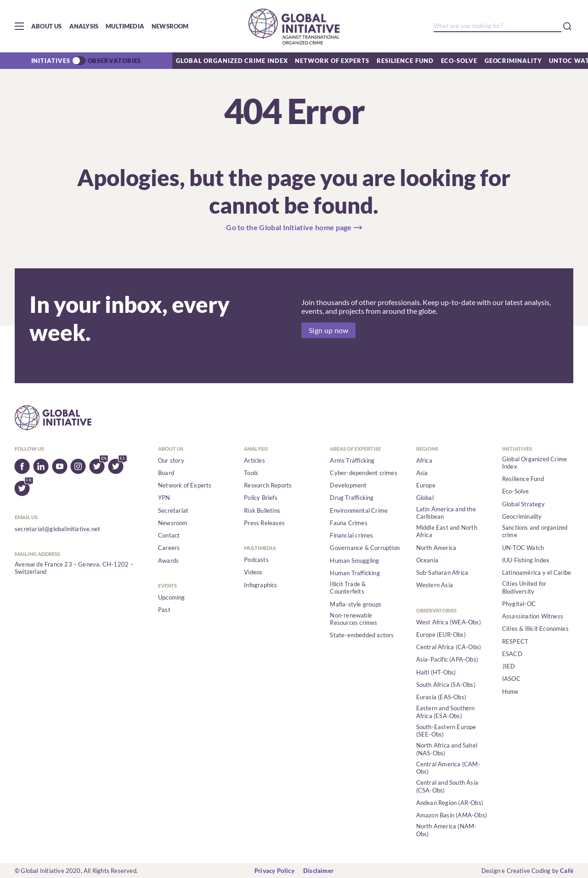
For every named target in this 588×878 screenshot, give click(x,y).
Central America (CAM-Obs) (448, 768)
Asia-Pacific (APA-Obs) (447, 659)
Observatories (115, 61)
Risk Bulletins (262, 510)
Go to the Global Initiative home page (289, 227)
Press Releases (264, 523)
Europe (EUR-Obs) (441, 634)
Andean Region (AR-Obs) (450, 803)
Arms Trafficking (352, 460)
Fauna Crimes (348, 523)
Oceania (427, 560)
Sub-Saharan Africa (442, 572)
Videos (253, 572)
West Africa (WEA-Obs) (449, 622)
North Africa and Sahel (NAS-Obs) (447, 749)
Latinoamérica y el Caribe (537, 572)
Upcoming (172, 597)
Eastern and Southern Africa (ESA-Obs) (446, 712)
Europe (426, 485)
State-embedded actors (362, 635)
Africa (424, 460)
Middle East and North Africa (447, 531)
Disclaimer (318, 871)
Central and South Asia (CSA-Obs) (447, 786)
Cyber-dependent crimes (363, 473)
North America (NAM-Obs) (447, 830)
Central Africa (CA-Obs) (449, 647)
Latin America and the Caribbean (446, 513)
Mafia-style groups (356, 604)
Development (348, 485)
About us (47, 26)
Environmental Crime (359, 510)
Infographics (260, 585)
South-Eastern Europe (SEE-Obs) (446, 731)
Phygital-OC (519, 604)
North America (436, 548)
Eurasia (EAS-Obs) (441, 697)
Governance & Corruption (365, 548)
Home (510, 691)
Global (425, 498)
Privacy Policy (274, 871)
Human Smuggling (354, 561)
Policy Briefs (261, 498)
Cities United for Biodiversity (524, 587)
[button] (19, 26)
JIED (509, 666)
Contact (169, 535)
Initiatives (51, 61)
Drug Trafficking (352, 498)
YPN (164, 498)
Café (567, 871)
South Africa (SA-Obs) (446, 685)
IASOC (511, 679)
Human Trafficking (355, 573)
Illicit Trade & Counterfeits (348, 588)
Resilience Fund (405, 61)
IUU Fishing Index (526, 560)
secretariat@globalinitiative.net (57, 529)
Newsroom (170, 26)
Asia (422, 473)
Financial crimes (351, 535)
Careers (169, 548)
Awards (168, 561)
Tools (251, 473)
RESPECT (515, 641)
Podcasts (256, 560)
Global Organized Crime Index (232, 61)
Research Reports (268, 485)
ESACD (512, 654)
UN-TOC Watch (523, 548)
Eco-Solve (459, 61)
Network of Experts (332, 61)
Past (164, 610)
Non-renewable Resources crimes (353, 619)
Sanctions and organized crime (535, 531)
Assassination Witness (533, 616)
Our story (171, 460)
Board (166, 473)
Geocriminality (513, 61)
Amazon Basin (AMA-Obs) (452, 815)
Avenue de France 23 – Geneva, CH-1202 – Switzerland (74, 568)
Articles (254, 460)
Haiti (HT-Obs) (436, 672)
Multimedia (125, 26)
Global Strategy (523, 504)
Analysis (84, 26)
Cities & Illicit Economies (535, 629)
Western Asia (435, 585)
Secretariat (173, 510)
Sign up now (328, 330)
